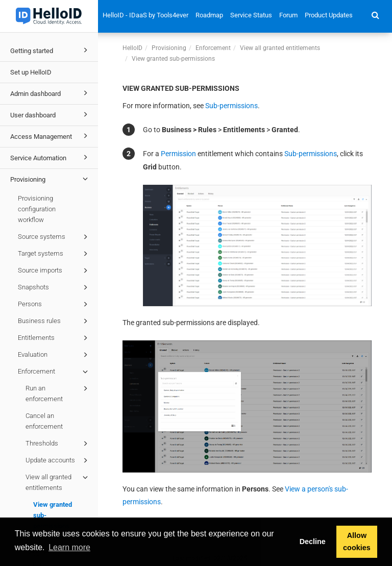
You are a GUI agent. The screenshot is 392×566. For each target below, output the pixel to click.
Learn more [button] (69, 547)
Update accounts (58, 460)
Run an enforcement (58, 393)
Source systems (54, 237)
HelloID (132, 48)
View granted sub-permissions (53, 515)
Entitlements (54, 338)
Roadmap (209, 15)
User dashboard (51, 114)
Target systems (54, 254)
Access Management (51, 136)
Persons (54, 304)
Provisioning (51, 179)
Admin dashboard (51, 93)
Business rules (54, 321)
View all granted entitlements (58, 482)
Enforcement (54, 372)
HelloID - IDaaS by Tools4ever (145, 15)
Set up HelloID (31, 72)
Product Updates (329, 15)
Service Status (251, 15)
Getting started (51, 50)
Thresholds (58, 444)
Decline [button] (313, 542)
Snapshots (54, 287)
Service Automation (51, 157)
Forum (288, 15)
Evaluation (54, 355)
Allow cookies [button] (357, 542)
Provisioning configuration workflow (37, 209)
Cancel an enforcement (44, 421)
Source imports (54, 270)
